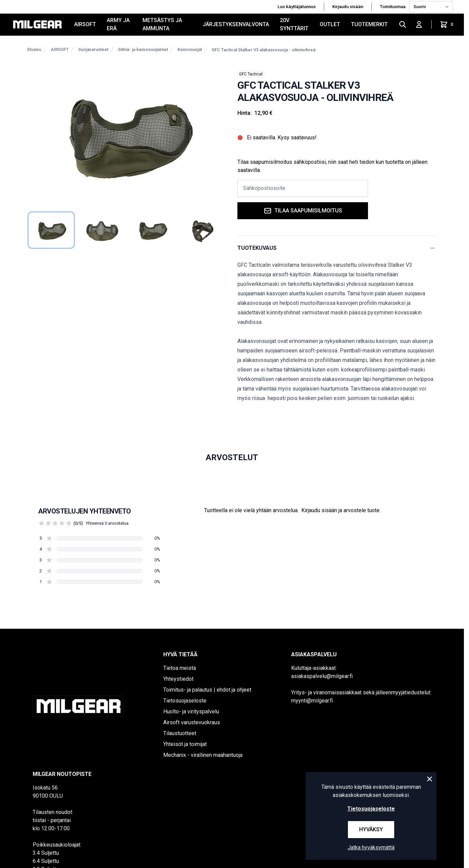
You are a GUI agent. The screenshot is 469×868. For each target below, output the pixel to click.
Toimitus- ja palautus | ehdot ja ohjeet (207, 690)
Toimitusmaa (393, 7)
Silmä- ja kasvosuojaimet (143, 49)
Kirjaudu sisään (348, 7)
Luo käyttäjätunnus (297, 7)
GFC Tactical (251, 74)
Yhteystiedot (178, 679)
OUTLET (330, 24)
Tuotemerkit (369, 24)
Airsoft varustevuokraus (192, 722)
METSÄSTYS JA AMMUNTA (162, 24)
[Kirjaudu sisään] (419, 24)
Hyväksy (371, 829)
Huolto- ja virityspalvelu (191, 711)
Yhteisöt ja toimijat (185, 744)
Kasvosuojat (190, 49)
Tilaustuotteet (180, 733)
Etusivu (34, 49)
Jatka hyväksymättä (371, 847)
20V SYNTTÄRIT (294, 24)
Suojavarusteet (93, 49)
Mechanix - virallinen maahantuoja (203, 755)
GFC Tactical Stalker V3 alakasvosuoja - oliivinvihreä (264, 50)
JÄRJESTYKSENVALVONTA (236, 24)
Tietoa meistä (180, 668)
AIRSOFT (85, 24)
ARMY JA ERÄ (118, 24)
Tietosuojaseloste (185, 701)
